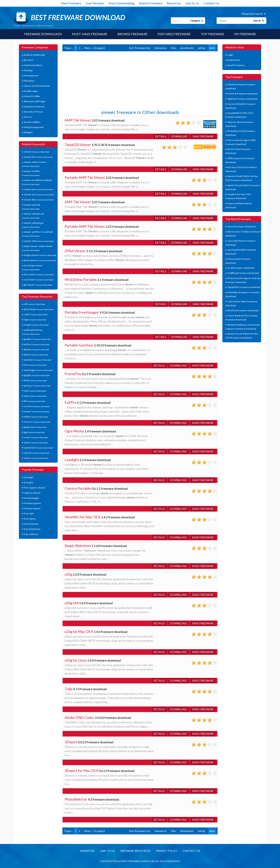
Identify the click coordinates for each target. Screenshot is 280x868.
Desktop (28, 71)
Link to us (106, 851)
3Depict (71, 742)
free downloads (32, 529)
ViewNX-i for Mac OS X (83, 517)
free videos (30, 519)
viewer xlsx (39, 194)
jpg (34, 432)
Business (29, 60)
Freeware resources (135, 851)
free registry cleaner (35, 488)
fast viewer (39, 275)
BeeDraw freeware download (243, 311)
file (35, 401)
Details (159, 136)
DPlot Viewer (75, 251)
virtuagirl (29, 477)
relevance (160, 48)
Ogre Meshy (74, 431)
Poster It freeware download (242, 94)
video (36, 442)
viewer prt (38, 157)
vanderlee (38, 448)
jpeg (35, 427)
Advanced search (252, 14)
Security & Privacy (33, 112)
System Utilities (32, 122)
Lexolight (72, 460)
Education (29, 81)
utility (36, 417)
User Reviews (95, 3)
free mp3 (29, 513)
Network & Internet (34, 107)
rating (201, 48)
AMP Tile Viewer (78, 120)
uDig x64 (72, 603)
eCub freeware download (241, 268)
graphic (37, 375)
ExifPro (70, 402)
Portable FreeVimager (82, 312)
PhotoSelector (76, 799)
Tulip (68, 689)
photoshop (39, 309)
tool (35, 391)
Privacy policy (167, 851)
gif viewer (38, 285)
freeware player (32, 508)
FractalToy (73, 374)
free (35, 365)
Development (31, 76)
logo (35, 320)
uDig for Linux (76, 660)
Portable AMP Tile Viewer (85, 177)
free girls (29, 482)
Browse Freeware (132, 34)
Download (178, 136)
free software (31, 534)
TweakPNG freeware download (244, 287)
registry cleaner (32, 493)
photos (37, 349)
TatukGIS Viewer (78, 145)
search (37, 453)
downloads (187, 48)
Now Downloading (122, 3)
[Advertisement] (92, 79)
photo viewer (40, 260)
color (36, 315)
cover (36, 437)
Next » (88, 48)
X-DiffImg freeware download (243, 273)
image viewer (40, 255)
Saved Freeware (236, 65)
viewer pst (38, 189)
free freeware (31, 524)
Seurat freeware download (241, 227)
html (35, 380)
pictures (37, 386)
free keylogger (32, 498)
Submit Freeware (151, 3)
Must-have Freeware (89, 34)
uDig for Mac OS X (79, 632)
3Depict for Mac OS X (81, 771)
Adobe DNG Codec (79, 717)
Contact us (193, 851)
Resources (174, 3)
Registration (234, 60)
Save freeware (203, 136)
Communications (33, 65)
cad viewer (39, 280)
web (35, 396)
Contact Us (211, 3)
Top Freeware (213, 34)
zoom (36, 458)
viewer (37, 152)
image (36, 325)
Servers (28, 117)
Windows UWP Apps (35, 102)
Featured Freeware (174, 34)
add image (38, 370)
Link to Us (192, 3)
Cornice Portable (78, 488)
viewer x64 (39, 241)
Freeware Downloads (42, 34)
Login (230, 55)
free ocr (37, 422)
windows (38, 360)
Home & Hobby (32, 96)
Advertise (86, 851)
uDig (68, 574)
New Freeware (71, 3)
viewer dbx (39, 200)
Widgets (28, 133)
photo (36, 355)
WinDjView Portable (81, 279)
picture (37, 344)
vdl (34, 304)
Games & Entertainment (37, 86)
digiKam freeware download (242, 99)
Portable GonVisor (79, 345)
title (173, 48)
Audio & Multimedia (34, 55)
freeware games (33, 503)
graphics (37, 339)
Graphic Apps (31, 91)
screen (37, 406)
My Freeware (246, 34)
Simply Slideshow (78, 546)
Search (257, 21)
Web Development (34, 127)
